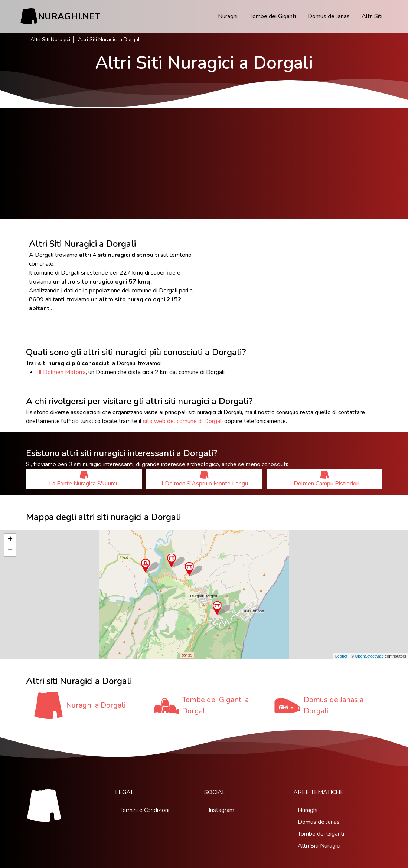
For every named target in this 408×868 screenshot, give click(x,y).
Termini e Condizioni (144, 810)
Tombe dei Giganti (273, 16)
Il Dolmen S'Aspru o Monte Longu (204, 479)
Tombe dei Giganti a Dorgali (215, 705)
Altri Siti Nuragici (50, 40)
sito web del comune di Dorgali (183, 421)
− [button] (10, 551)
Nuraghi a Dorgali (96, 705)
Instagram (221, 810)
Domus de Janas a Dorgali (334, 705)
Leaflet (341, 656)
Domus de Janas (329, 16)
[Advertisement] (204, 164)
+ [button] (10, 540)
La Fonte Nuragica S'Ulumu (84, 479)
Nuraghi (228, 16)
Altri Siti (372, 16)
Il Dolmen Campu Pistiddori (324, 479)
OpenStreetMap (369, 656)
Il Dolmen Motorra (62, 372)
